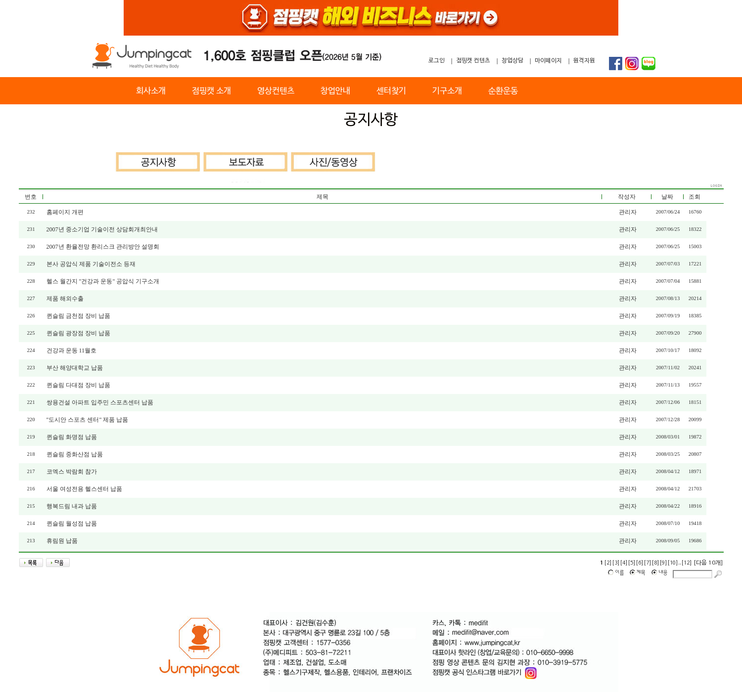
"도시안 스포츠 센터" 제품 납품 (88, 420)
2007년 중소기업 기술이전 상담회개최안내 (102, 229)
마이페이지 (548, 61)
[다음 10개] (708, 563)
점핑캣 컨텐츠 (473, 61)
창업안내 (335, 91)
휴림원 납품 (62, 541)
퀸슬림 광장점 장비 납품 (78, 333)
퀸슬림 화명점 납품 (72, 437)
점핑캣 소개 (211, 91)
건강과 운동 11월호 (72, 350)
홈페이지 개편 (65, 212)
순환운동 (503, 91)
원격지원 (584, 61)
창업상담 (512, 61)
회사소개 (151, 91)
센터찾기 (391, 91)
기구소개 (447, 91)
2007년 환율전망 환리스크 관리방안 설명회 (103, 247)
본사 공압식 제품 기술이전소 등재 (91, 264)
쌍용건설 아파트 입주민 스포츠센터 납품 (100, 402)
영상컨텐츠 (276, 91)
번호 (31, 197)
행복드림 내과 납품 (72, 506)
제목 (323, 197)
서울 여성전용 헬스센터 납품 (84, 489)
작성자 (627, 197)
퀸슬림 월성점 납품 (72, 524)
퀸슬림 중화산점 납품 (75, 454)
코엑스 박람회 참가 (72, 472)
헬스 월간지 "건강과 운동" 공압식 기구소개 (103, 281)
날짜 (667, 197)
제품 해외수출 (65, 299)
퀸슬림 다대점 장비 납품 (78, 385)
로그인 (437, 61)
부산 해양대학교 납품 (75, 368)
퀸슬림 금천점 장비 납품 (78, 316)
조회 (695, 197)
